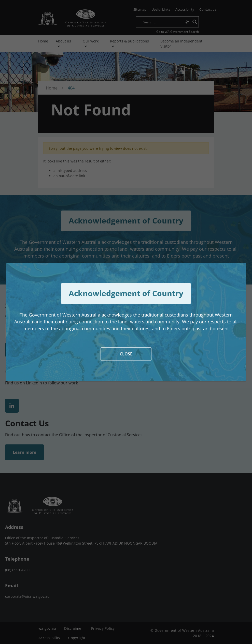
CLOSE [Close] (126, 354)
